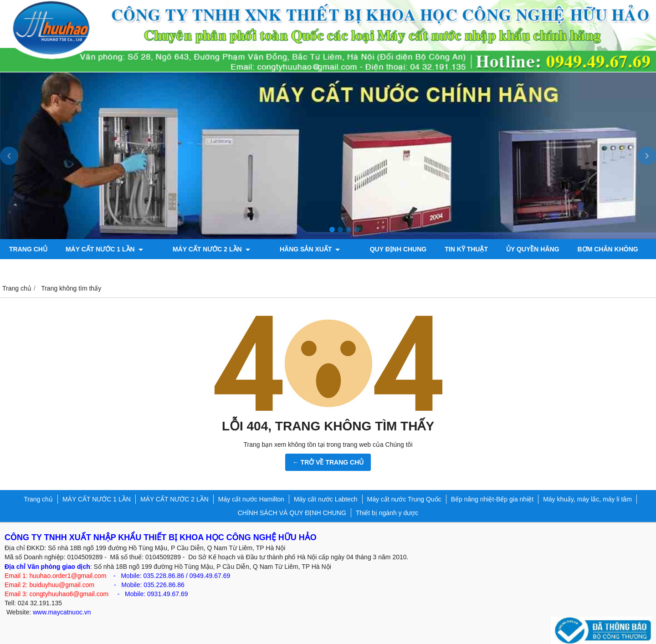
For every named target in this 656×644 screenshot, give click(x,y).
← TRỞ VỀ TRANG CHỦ (328, 462)
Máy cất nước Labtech (326, 499)
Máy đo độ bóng (38, 269)
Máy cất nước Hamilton (251, 499)
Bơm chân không (573, 249)
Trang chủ (28, 249)
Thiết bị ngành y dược (387, 513)
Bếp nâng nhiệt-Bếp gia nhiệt (492, 499)
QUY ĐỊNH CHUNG (364, 249)
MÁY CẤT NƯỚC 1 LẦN (104, 249)
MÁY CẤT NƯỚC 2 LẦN (200, 249)
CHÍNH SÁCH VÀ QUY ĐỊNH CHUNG (292, 513)
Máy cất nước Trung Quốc (404, 499)
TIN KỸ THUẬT (432, 249)
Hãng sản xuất (287, 249)
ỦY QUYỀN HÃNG (498, 249)
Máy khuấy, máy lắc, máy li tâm (587, 499)
